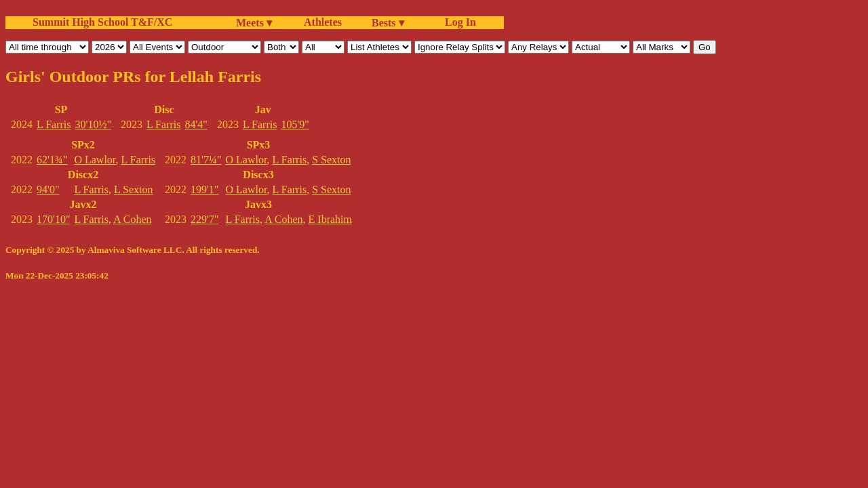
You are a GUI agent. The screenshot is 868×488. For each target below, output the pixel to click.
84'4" (196, 124)
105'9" (295, 124)
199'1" (204, 189)
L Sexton (134, 189)
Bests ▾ (388, 23)
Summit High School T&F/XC (102, 22)
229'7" (204, 219)
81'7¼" (206, 160)
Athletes (323, 22)
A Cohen (132, 219)
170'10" (53, 219)
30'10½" (93, 124)
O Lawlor (95, 160)
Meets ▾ (254, 23)
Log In (458, 22)
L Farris (54, 124)
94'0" (48, 189)
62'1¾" (52, 160)
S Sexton (331, 160)
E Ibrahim (330, 219)
